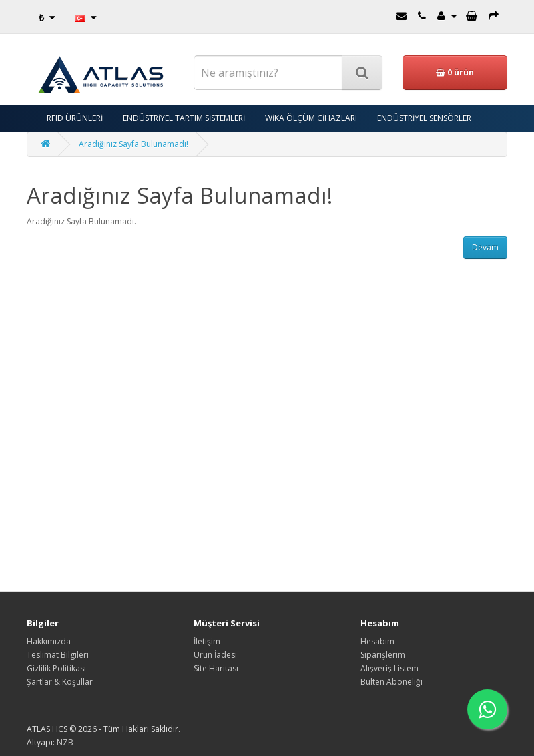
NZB (65, 742)
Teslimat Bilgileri (58, 655)
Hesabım (377, 641)
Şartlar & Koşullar (60, 682)
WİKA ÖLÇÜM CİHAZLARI (311, 118)
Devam (485, 247)
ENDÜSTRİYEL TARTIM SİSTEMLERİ (184, 118)
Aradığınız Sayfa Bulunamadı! (133, 144)
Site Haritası (216, 668)
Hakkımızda (49, 641)
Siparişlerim (383, 655)
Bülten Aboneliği (391, 682)
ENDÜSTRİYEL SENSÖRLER (424, 118)
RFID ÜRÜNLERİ (75, 118)
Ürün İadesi (215, 655)
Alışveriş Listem (389, 668)
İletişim (207, 641)
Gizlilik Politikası (56, 668)
